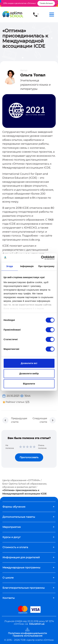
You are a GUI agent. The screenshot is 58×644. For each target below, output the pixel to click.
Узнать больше (46, 3)
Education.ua (37, 624)
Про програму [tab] (46, 266)
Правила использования (28, 636)
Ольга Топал (33, 75)
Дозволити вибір (29, 373)
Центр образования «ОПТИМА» (21, 480)
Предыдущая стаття (19, 420)
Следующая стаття (40, 420)
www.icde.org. (31, 240)
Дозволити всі (29, 363)
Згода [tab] (10, 266)
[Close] (56, 2)
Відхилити (29, 384)
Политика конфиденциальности (27, 633)
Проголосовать (29, 457)
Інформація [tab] (27, 266)
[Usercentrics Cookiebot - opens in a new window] (41, 258)
